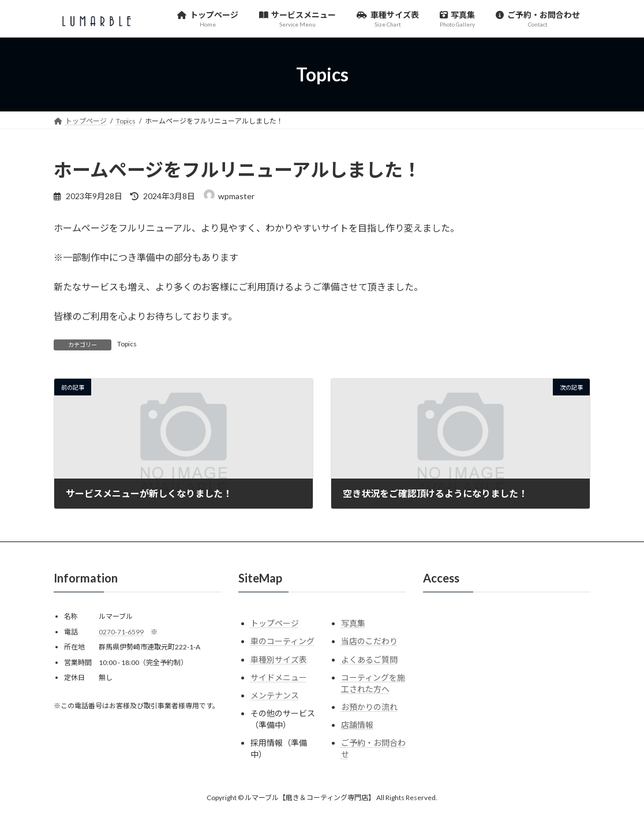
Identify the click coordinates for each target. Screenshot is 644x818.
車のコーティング (282, 642)
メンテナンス (275, 695)
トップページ (275, 624)
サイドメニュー (279, 677)
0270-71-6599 (121, 632)
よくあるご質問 (369, 660)
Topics (127, 344)
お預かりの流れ (369, 707)
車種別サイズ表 (279, 660)
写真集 (353, 624)
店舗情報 (357, 725)
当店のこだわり (369, 642)
